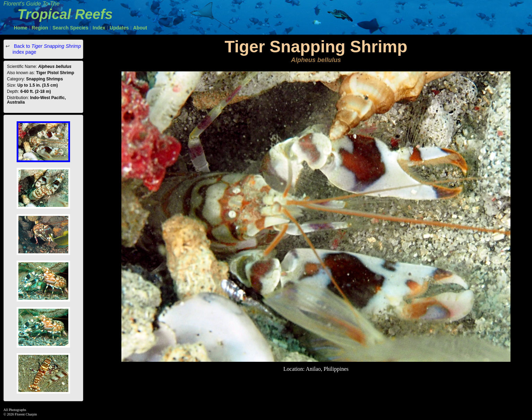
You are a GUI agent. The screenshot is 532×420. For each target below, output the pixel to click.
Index (99, 28)
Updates (119, 28)
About (140, 28)
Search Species (70, 28)
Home (21, 28)
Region (40, 28)
